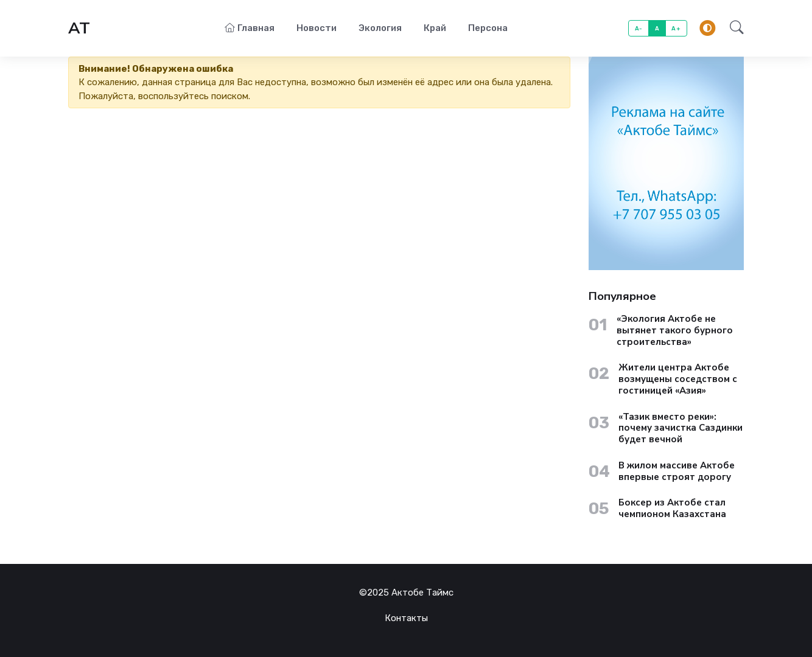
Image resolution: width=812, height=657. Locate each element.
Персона (488, 28)
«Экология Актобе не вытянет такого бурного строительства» (675, 330)
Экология (380, 28)
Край (435, 28)
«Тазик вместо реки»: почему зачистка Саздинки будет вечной (681, 428)
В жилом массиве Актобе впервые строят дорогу (677, 471)
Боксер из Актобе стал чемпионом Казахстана (672, 509)
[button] (733, 29)
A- (639, 28)
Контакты (406, 618)
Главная (250, 28)
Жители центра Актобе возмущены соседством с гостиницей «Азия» (678, 379)
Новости (317, 28)
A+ (676, 28)
